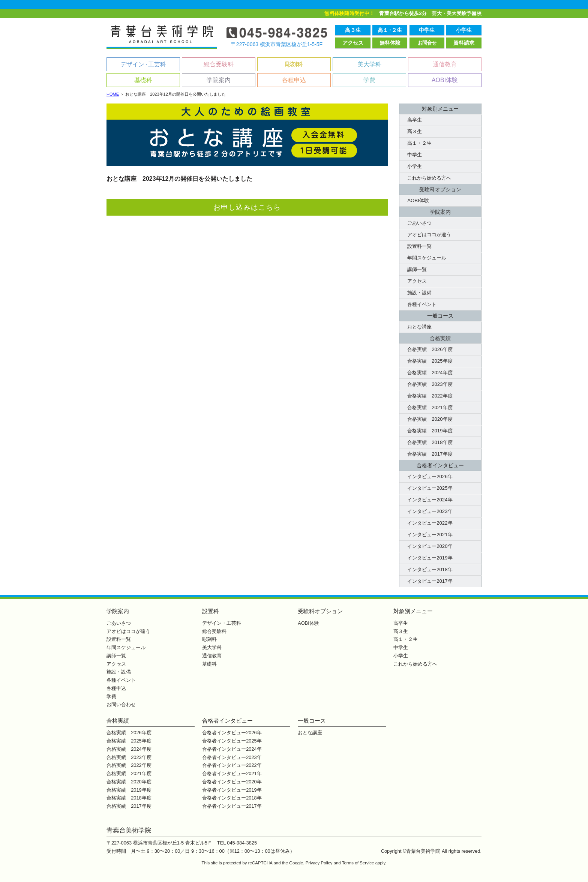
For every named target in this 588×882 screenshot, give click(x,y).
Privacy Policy (319, 863)
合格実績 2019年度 (430, 431)
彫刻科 (294, 64)
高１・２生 (419, 143)
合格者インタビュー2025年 (232, 741)
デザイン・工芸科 (222, 623)
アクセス (353, 43)
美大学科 (369, 64)
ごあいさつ (419, 223)
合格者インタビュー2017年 (232, 806)
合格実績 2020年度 (430, 419)
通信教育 (445, 64)
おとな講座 (419, 327)
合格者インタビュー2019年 (232, 790)
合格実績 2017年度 (430, 454)
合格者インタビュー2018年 (232, 798)
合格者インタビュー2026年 (232, 733)
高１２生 (390, 30)
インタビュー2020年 (430, 546)
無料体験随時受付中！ (349, 13)
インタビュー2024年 (430, 500)
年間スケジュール (427, 258)
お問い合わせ (121, 704)
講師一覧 (417, 269)
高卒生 (415, 120)
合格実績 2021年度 (430, 407)
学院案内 (219, 80)
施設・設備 (419, 293)
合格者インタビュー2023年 (232, 757)
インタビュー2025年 (430, 488)
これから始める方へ (429, 178)
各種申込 (294, 80)
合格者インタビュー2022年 (232, 765)
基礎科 (143, 80)
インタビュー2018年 (430, 569)
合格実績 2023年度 (430, 384)
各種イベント (422, 304)
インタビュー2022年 (430, 523)
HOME (113, 94)
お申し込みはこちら (247, 207)
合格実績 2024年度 (430, 373)
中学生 (427, 30)
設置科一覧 (419, 246)
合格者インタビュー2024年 (232, 749)
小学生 (464, 30)
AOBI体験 (445, 80)
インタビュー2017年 (430, 581)
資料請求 (464, 43)
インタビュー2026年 (430, 476)
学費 (369, 80)
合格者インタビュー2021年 (232, 773)
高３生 (353, 30)
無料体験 (390, 43)
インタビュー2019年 (430, 558)
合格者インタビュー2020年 (232, 782)
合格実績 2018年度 (430, 442)
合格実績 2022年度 (430, 396)
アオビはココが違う (429, 235)
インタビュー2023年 (430, 511)
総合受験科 (219, 64)
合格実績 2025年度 (430, 361)
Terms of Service (358, 863)
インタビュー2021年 (430, 535)
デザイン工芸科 (143, 64)
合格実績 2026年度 (430, 349)
